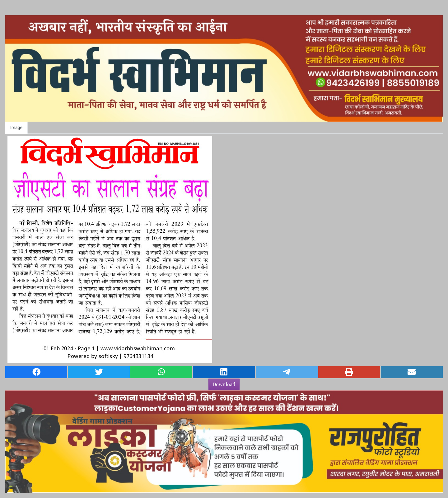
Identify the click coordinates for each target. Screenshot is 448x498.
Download (224, 384)
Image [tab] (16, 128)
